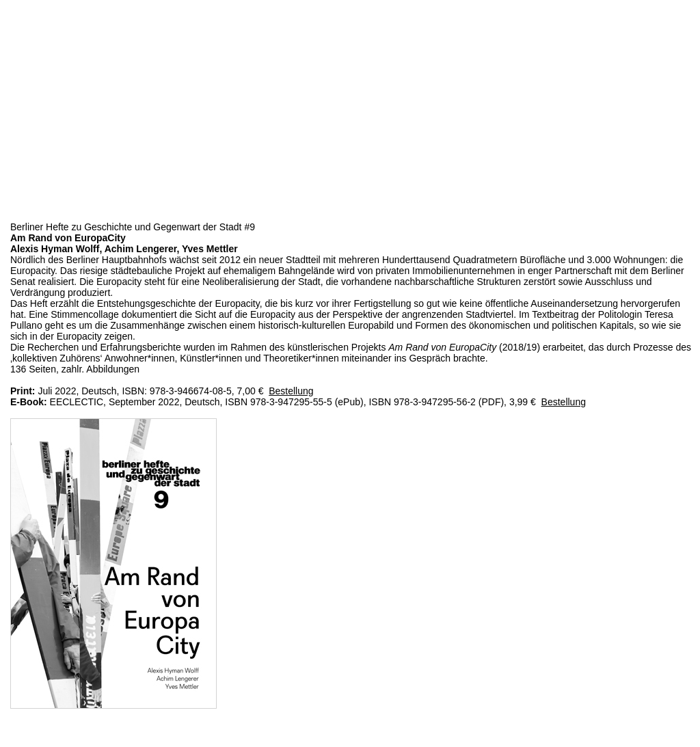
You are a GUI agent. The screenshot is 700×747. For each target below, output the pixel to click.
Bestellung (291, 391)
